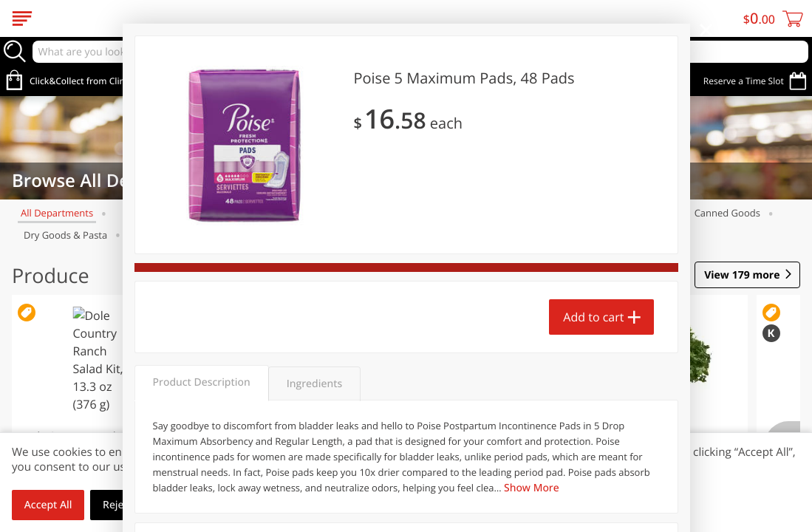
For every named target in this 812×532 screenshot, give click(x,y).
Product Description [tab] (202, 382)
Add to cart (593, 317)
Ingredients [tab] (314, 384)
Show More (532, 488)
